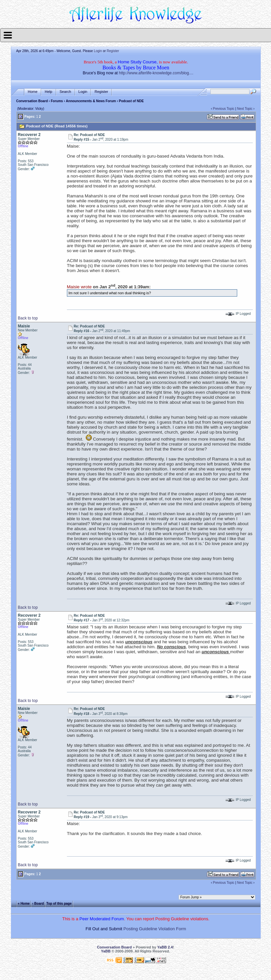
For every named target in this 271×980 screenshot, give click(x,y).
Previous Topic (224, 109)
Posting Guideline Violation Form (155, 929)
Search (65, 92)
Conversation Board (32, 101)
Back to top (28, 318)
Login (98, 51)
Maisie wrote (79, 287)
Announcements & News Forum (91, 101)
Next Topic (245, 109)
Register (113, 51)
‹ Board (38, 903)
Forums (57, 101)
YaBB (106, 951)
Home (33, 92)
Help (49, 92)
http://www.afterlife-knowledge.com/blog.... (156, 73)
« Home (24, 903)
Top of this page (59, 903)
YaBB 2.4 (165, 947)
